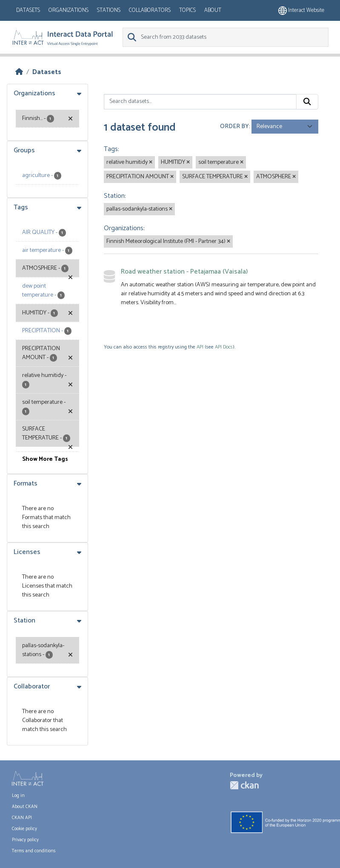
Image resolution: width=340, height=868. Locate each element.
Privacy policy (25, 840)
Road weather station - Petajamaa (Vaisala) (184, 272)
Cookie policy (24, 829)
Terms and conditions (34, 851)
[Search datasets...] (200, 102)
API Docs (224, 347)
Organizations (69, 10)
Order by (234, 127)
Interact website (301, 10)
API (200, 347)
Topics (187, 10)
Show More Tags (45, 459)
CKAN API (22, 818)
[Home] (19, 72)
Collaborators (150, 10)
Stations (109, 10)
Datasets (28, 10)
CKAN (244, 785)
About (213, 10)
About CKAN (25, 807)
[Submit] (307, 102)
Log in (18, 796)
